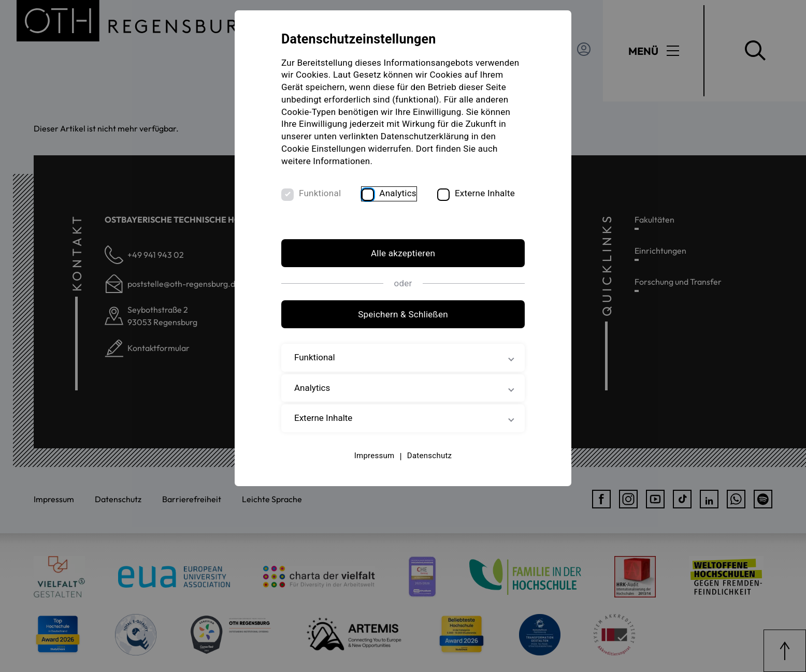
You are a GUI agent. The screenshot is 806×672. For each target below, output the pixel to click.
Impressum (375, 456)
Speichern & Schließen (403, 314)
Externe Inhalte (485, 193)
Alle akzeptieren (403, 253)
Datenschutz (429, 456)
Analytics (398, 193)
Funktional (320, 193)
